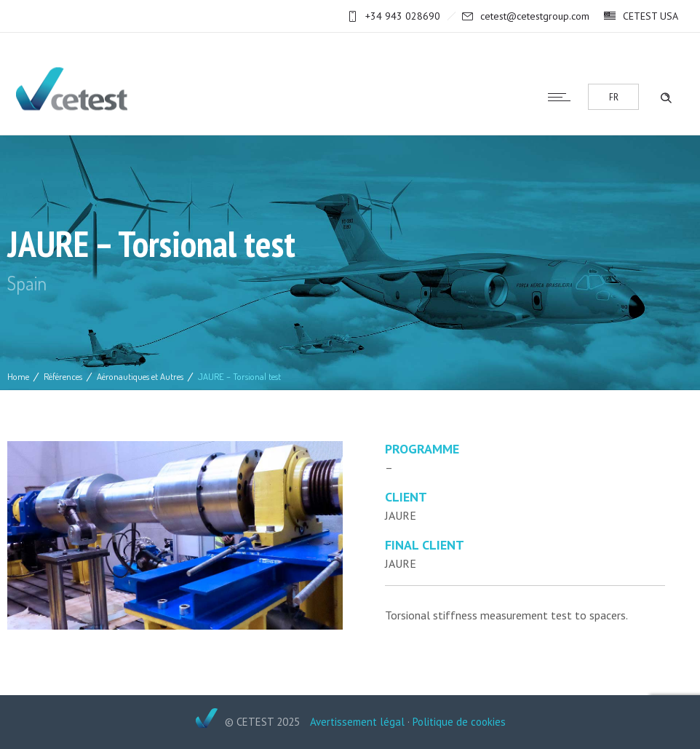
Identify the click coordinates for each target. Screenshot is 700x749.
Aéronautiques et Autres (140, 376)
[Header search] (666, 96)
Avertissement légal (357, 722)
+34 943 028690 (403, 16)
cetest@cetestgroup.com (535, 16)
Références (63, 376)
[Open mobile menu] (562, 97)
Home (18, 376)
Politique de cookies (459, 722)
